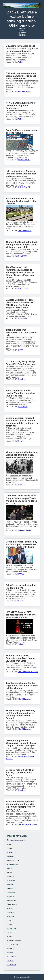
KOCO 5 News (24, 91)
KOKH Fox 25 (24, 160)
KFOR (21, 350)
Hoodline (22, 379)
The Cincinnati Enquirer (28, 672)
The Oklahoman (25, 231)
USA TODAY (23, 288)
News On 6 (23, 256)
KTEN (21, 441)
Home (22, 29)
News (22, 31)
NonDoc (22, 484)
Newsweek (23, 318)
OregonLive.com (25, 530)
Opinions (22, 33)
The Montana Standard (28, 825)
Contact (22, 35)
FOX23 (21, 574)
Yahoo (21, 62)
